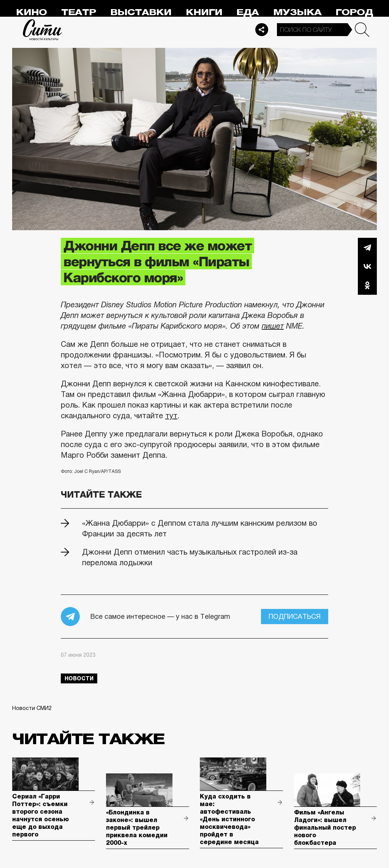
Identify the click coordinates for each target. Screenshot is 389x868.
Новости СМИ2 (32, 708)
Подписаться (295, 617)
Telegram (367, 247)
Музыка (297, 12)
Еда (247, 12)
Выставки (141, 12)
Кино (31, 12)
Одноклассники (367, 285)
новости (79, 678)
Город (354, 12)
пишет (273, 326)
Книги (204, 12)
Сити (43, 30)
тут (171, 416)
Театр (79, 12)
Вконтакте (367, 266)
